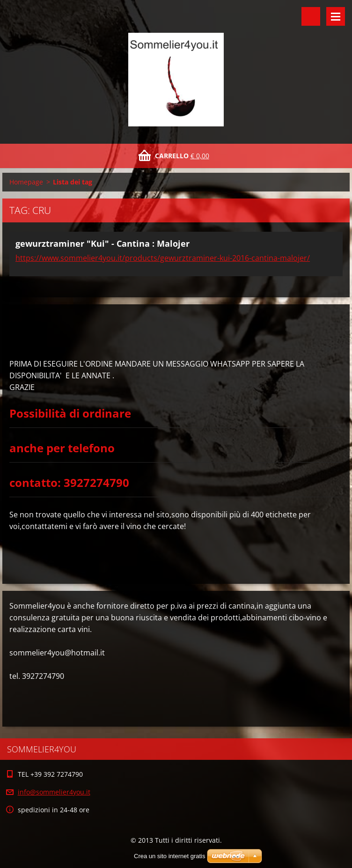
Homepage (26, 182)
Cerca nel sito (311, 16)
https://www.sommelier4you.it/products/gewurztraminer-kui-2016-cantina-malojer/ (163, 258)
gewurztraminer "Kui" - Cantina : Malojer (103, 243)
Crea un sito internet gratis (169, 856)
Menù (336, 16)
